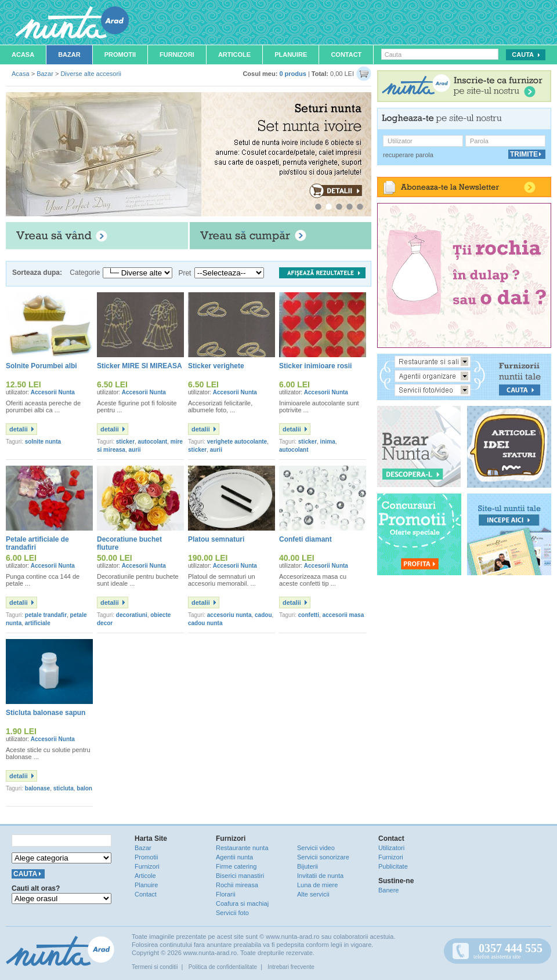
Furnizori (177, 55)
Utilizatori (391, 848)
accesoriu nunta (229, 615)
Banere (388, 890)
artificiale (38, 623)
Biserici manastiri (240, 876)
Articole (234, 55)
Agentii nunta (234, 857)
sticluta (64, 788)
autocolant (153, 442)
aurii (135, 450)
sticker (125, 442)
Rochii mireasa (237, 885)
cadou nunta (205, 623)
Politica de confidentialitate (223, 967)
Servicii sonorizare (323, 857)
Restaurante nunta (242, 848)
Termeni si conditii (155, 967)
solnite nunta (43, 442)
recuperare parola (408, 155)
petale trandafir (46, 615)
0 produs (292, 74)
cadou (263, 615)
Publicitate (393, 866)
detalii (19, 429)
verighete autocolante (237, 442)
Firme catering (236, 866)
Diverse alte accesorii (91, 74)
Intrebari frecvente (291, 967)
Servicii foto (232, 913)
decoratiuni (132, 615)
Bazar (69, 55)
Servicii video (316, 848)
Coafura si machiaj (242, 903)
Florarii (226, 894)
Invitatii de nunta (320, 876)
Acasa (23, 55)
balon (84, 788)
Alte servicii (313, 894)
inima (328, 442)
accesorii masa (343, 615)
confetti (309, 615)
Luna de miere (317, 885)
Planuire (291, 55)
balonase (37, 788)
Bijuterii (308, 866)
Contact (346, 55)
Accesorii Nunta (53, 392)
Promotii (120, 55)
